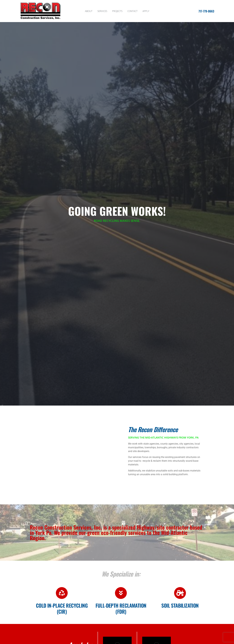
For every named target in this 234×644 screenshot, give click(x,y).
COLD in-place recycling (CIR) (62, 608)
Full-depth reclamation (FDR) (121, 608)
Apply (146, 11)
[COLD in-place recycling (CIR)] (62, 593)
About (89, 11)
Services (102, 11)
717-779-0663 (206, 11)
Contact (132, 11)
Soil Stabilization (180, 605)
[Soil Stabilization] (180, 593)
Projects (117, 11)
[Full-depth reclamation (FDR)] (121, 593)
